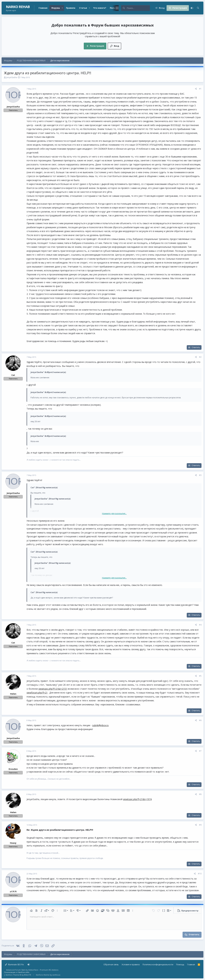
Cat (13, 375)
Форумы (56, 8)
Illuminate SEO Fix (14, 965)
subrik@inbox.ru (100, 725)
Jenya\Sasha (12, 77)
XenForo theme (43, 975)
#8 (200, 794)
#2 (200, 357)
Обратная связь (111, 965)
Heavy (13, 843)
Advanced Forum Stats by (32, 970)
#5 (200, 676)
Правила (71, 8)
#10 (200, 874)
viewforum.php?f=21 (37, 693)
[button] (62, 8)
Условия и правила (131, 965)
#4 (200, 625)
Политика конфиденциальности (158, 965)
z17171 (13, 891)
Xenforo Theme (18, 975)
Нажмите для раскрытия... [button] (114, 513)
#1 (200, 89)
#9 (200, 825)
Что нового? (100, 8)
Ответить (196, 347)
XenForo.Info (24, 972)
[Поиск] (138, 8)
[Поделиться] (196, 89)
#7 (200, 751)
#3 (200, 475)
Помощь (180, 965)
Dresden (13, 769)
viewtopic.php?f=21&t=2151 (53, 689)
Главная (43, 8)
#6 (200, 720)
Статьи (83, 8)
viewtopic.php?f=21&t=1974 (137, 799)
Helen (13, 694)
